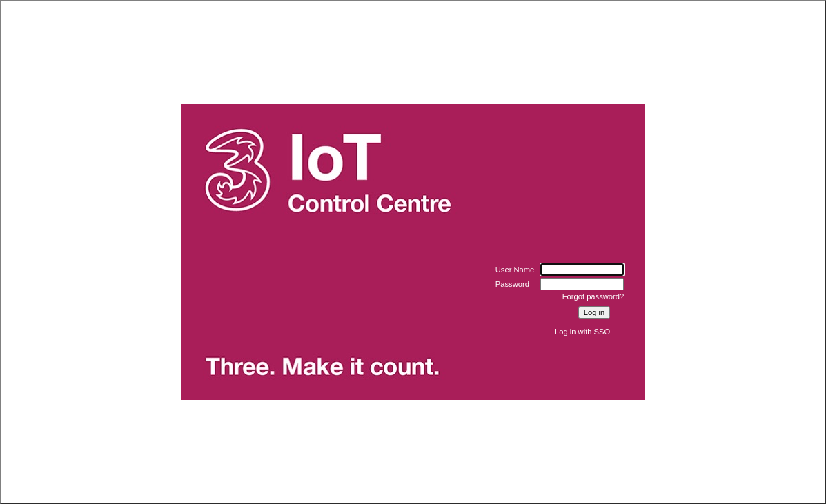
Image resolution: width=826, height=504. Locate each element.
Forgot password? (593, 296)
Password (512, 284)
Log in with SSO (582, 332)
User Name (515, 270)
